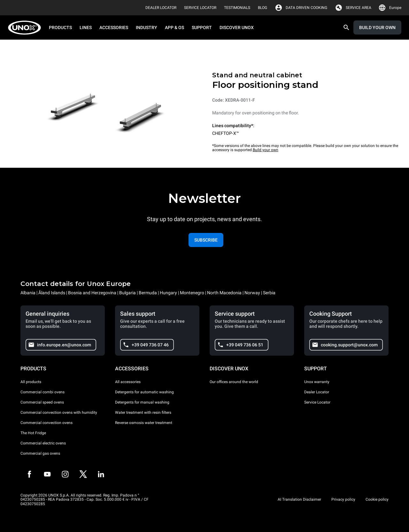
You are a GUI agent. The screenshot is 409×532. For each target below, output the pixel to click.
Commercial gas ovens (40, 453)
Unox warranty (317, 382)
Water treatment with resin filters (143, 412)
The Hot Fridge (33, 433)
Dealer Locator (317, 392)
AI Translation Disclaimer (299, 499)
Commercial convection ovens (46, 423)
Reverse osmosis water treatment (144, 423)
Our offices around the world (234, 382)
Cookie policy (377, 499)
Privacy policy (343, 499)
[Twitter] (83, 474)
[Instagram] (65, 474)
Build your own (266, 150)
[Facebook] (29, 474)
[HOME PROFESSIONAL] (26, 28)
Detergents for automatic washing (144, 392)
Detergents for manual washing (142, 402)
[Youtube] (47, 474)
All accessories (128, 382)
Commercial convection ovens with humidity (59, 412)
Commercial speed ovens (42, 402)
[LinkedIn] (101, 474)
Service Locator (317, 402)
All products (31, 382)
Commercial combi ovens (42, 392)
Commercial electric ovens (43, 443)
